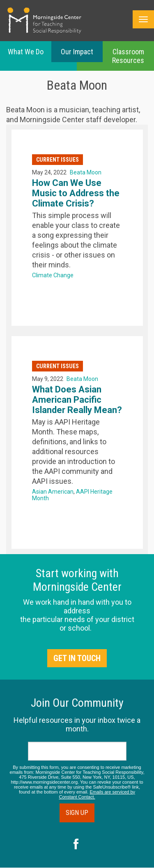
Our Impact (77, 52)
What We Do (26, 52)
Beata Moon (86, 172)
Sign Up (77, 813)
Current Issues (57, 160)
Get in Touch (77, 658)
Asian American (53, 492)
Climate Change (53, 275)
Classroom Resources (128, 56)
